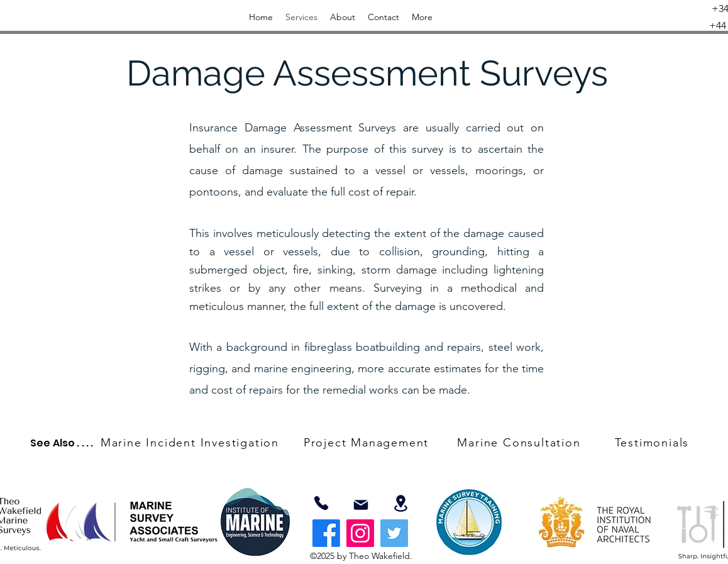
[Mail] (361, 505)
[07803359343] (321, 503)
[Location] (400, 503)
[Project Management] (367, 443)
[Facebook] (326, 533)
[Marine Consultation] (520, 443)
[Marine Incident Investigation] (191, 443)
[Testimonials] (653, 443)
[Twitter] (394, 533)
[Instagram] (360, 533)
